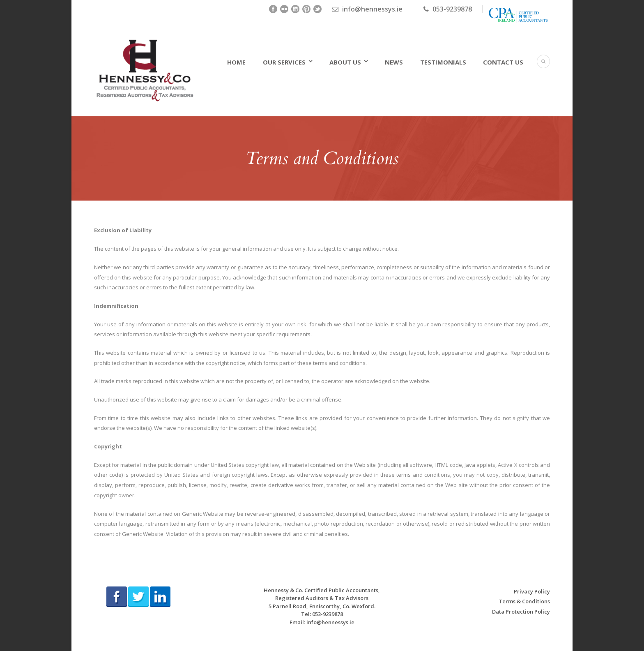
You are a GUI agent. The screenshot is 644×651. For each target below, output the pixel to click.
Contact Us (503, 62)
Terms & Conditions (524, 601)
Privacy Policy (532, 591)
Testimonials (443, 62)
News (394, 62)
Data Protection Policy (521, 612)
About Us (345, 62)
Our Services (284, 62)
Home (236, 62)
